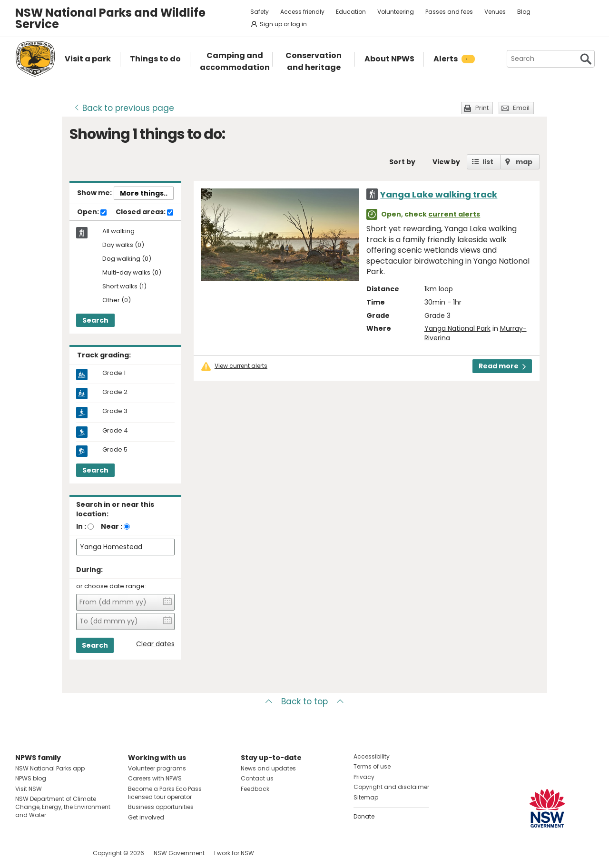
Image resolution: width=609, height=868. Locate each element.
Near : (112, 526)
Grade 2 (115, 392)
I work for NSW (234, 853)
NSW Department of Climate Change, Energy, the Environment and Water (63, 807)
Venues (495, 12)
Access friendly (302, 12)
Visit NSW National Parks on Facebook (24, 853)
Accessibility (372, 756)
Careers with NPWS (155, 778)
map (524, 162)
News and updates (268, 768)
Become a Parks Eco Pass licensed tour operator (165, 793)
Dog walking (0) (127, 259)
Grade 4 (115, 431)
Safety (260, 12)
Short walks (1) (124, 287)
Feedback (255, 789)
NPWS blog (31, 778)
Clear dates (155, 644)
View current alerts (241, 366)
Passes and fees (449, 12)
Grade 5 (115, 450)
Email (521, 108)
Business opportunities (161, 807)
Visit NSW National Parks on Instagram (44, 853)
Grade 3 (115, 411)
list (488, 162)
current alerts (454, 214)
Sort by (402, 162)
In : (81, 526)
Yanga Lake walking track (439, 194)
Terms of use (372, 766)
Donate (364, 816)
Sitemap (366, 797)
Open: (92, 212)
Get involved (146, 817)
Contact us (257, 778)
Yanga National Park (457, 328)
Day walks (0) (123, 245)
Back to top (304, 701)
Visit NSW (29, 789)
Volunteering (396, 12)
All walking (118, 231)
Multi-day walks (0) (132, 273)
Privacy (364, 777)
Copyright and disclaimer (391, 787)
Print (482, 108)
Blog (524, 12)
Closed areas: (144, 212)
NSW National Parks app (50, 768)
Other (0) (117, 301)
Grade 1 (114, 373)
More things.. (144, 193)
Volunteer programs (157, 768)
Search (95, 320)
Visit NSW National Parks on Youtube (65, 853)
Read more (502, 366)
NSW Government (179, 853)
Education (351, 12)
